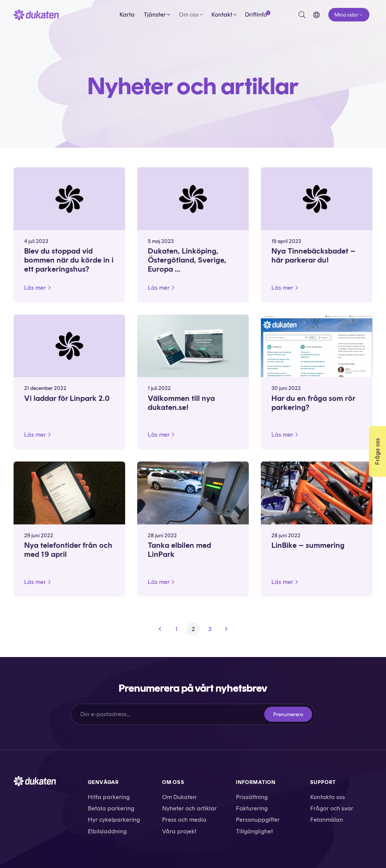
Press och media (184, 820)
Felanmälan (327, 820)
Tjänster (155, 15)
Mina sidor (346, 15)
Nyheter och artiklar (189, 808)
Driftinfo (256, 14)
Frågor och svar (332, 808)
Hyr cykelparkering (114, 820)
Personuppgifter (258, 820)
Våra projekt (179, 831)
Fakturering (252, 808)
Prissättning (252, 797)
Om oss (189, 15)
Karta (127, 15)
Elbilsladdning (107, 831)
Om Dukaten (179, 797)
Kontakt (222, 15)
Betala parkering (111, 808)
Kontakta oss (328, 797)
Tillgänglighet (254, 831)
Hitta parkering (109, 797)
